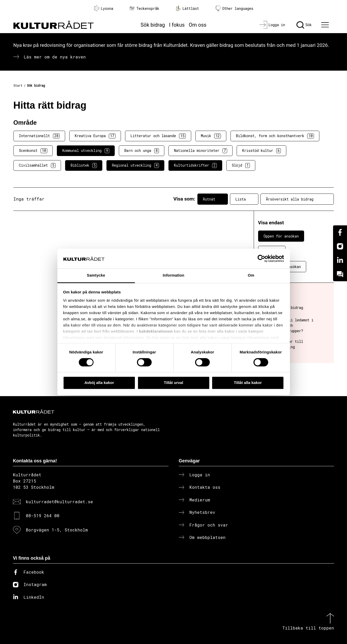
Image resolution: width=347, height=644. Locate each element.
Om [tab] (251, 275)
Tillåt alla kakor (248, 383)
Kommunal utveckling (86, 151)
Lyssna (104, 8)
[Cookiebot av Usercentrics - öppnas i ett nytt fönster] (261, 258)
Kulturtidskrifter (195, 165)
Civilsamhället (37, 165)
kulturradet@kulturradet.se (59, 502)
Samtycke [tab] (96, 275)
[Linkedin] (340, 260)
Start (18, 85)
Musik (211, 136)
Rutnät (213, 199)
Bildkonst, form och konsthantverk (275, 136)
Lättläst (187, 8)
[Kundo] (340, 274)
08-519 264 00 (43, 516)
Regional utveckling (135, 165)
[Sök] (304, 25)
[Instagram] (340, 246)
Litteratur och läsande (158, 136)
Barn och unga (142, 151)
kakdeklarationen (156, 331)
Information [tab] (174, 275)
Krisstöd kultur (261, 151)
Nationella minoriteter (201, 151)
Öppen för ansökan (281, 236)
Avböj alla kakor (99, 383)
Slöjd (241, 165)
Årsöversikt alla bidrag (297, 199)
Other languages (234, 8)
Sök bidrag (153, 25)
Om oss (198, 25)
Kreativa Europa (95, 136)
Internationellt (39, 136)
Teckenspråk (144, 8)
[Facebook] (340, 232)
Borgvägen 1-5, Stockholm (57, 530)
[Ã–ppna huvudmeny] (326, 25)
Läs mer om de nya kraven (55, 57)
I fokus (177, 25)
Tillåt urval (174, 383)
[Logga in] (272, 25)
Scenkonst (33, 151)
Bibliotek (84, 165)
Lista (244, 199)
